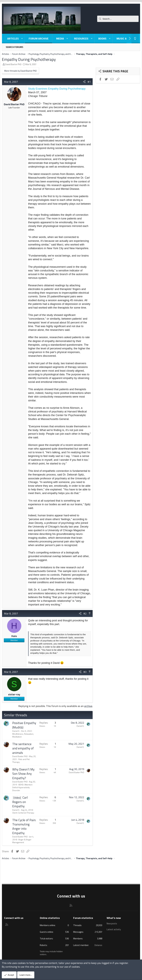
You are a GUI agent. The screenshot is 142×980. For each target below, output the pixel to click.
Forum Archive (39, 39)
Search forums (14, 47)
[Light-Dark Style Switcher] (135, 39)
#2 (85, 613)
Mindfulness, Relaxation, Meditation (23, 735)
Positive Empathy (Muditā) (24, 725)
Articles (13, 39)
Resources (81, 39)
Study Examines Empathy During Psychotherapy (57, 89)
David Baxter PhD (13, 64)
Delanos (98, 945)
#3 (85, 672)
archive (88, 706)
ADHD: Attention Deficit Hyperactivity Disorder (22, 787)
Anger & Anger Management (22, 841)
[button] (22, 39)
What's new (114, 918)
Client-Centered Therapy (23, 813)
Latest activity (114, 929)
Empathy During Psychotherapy (29, 59)
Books (102, 39)
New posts (112, 924)
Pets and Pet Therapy (21, 761)
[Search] (118, 19)
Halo (14, 636)
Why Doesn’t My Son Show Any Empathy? (23, 774)
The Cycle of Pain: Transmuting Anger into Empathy (24, 826)
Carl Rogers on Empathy (20, 802)
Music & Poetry (127, 39)
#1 (89, 82)
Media (60, 39)
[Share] (84, 82)
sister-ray (14, 694)
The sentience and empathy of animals (23, 748)
